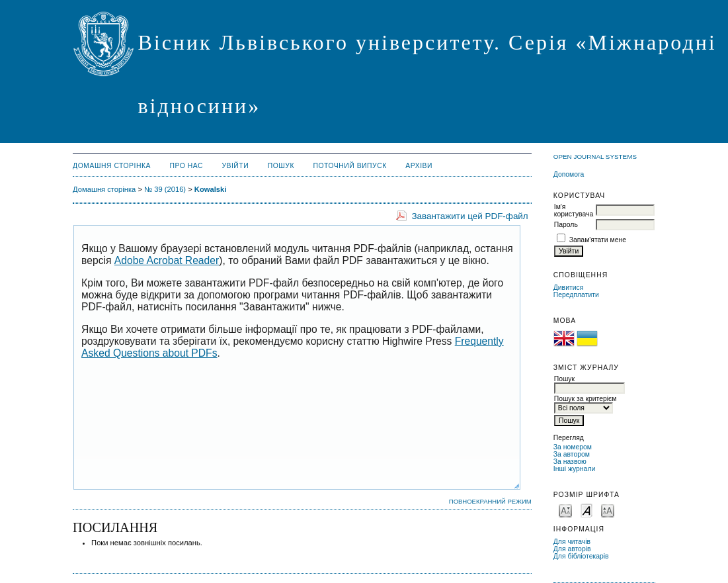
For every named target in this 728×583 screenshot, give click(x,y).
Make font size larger (608, 510)
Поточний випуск (349, 166)
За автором (572, 454)
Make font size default (586, 510)
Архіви (419, 166)
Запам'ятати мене (598, 240)
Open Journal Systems (595, 157)
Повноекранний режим (490, 501)
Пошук (281, 166)
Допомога (569, 174)
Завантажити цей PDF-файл (469, 216)
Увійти (235, 166)
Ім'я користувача (574, 210)
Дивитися (569, 288)
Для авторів (572, 549)
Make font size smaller (565, 510)
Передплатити (576, 295)
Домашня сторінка (112, 166)
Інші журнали (574, 469)
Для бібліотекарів (581, 556)
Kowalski (211, 189)
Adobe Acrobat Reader (167, 260)
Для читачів (572, 542)
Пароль (566, 225)
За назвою (570, 462)
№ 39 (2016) (165, 189)
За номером (573, 447)
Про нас (186, 166)
